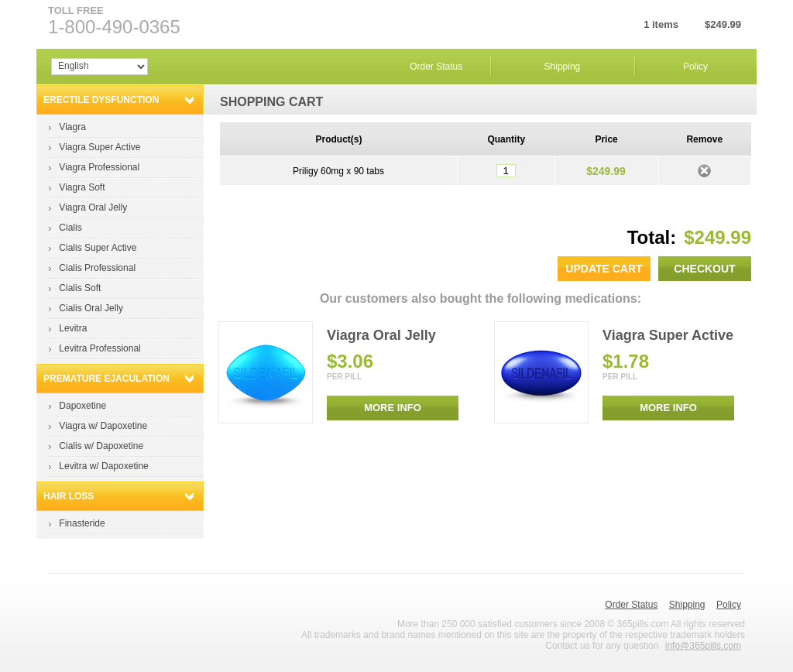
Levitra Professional (100, 348)
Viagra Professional (99, 167)
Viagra (72, 127)
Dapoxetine (82, 406)
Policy (695, 67)
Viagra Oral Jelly (93, 207)
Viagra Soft (82, 187)
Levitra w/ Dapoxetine (103, 466)
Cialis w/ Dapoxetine (101, 446)
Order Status (436, 67)
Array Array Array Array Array (100, 67)
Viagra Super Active (100, 147)
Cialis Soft (80, 288)
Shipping (563, 67)
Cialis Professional (97, 268)
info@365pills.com (703, 646)
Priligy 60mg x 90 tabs (338, 171)
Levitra (73, 328)
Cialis (70, 228)
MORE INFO (393, 408)
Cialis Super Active (98, 248)
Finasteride (82, 523)
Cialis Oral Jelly (91, 308)
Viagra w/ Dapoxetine (103, 426)
